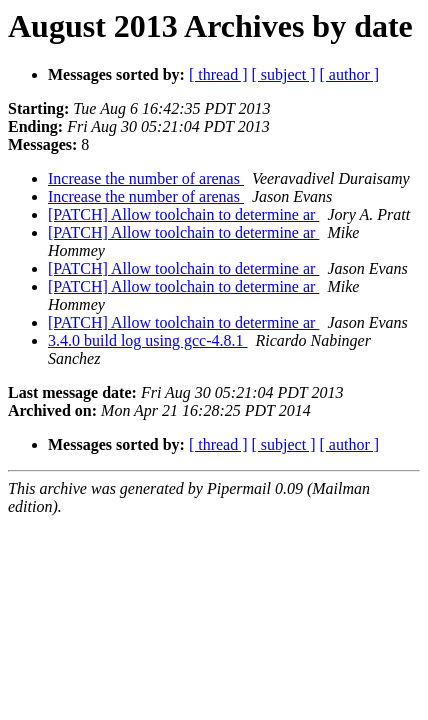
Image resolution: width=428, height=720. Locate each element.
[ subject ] (284, 74)
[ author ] (350, 74)
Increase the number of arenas (146, 178)
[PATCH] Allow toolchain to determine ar (183, 214)
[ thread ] (218, 74)
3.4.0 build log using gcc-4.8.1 (148, 340)
